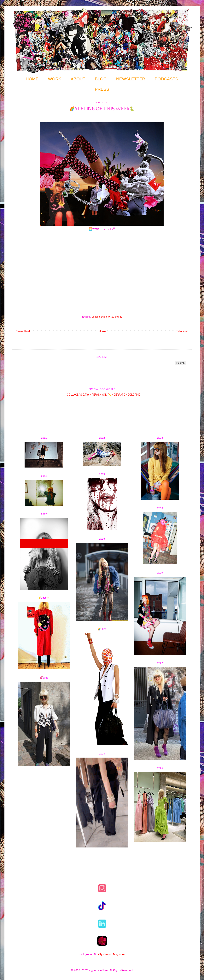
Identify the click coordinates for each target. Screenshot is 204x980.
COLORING (134, 395)
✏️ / (111, 395)
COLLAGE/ (73, 395)
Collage (96, 317)
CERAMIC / (120, 395)
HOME (32, 79)
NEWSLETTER (131, 79)
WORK (55, 79)
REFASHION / (100, 395)
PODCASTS (166, 79)
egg (103, 317)
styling (119, 317)
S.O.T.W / (86, 395)
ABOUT (78, 79)
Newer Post (23, 331)
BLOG (101, 79)
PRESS (102, 89)
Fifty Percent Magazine (111, 954)
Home (103, 331)
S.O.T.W (110, 317)
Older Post (182, 331)
